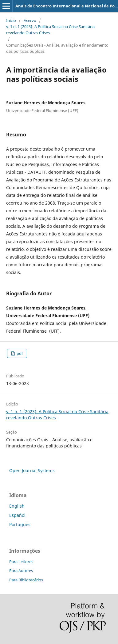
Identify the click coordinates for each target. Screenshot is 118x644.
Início (11, 20)
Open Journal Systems (32, 470)
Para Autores (21, 571)
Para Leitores (21, 562)
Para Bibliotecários (26, 580)
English (17, 506)
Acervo (30, 20)
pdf (19, 353)
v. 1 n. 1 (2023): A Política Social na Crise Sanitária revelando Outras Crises (50, 30)
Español (17, 515)
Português (20, 524)
